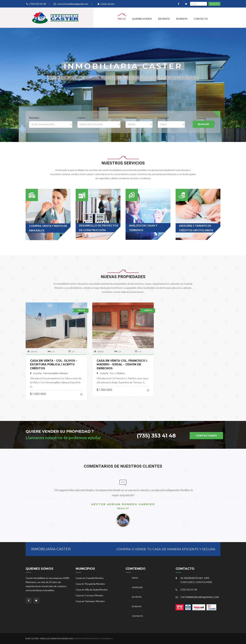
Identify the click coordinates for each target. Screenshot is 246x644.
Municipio (34, 118)
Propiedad (163, 118)
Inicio (122, 19)
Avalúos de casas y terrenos (143, 228)
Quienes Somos (142, 19)
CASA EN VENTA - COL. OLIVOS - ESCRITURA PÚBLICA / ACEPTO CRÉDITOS (54, 363)
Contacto (201, 19)
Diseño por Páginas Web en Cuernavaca (93, 638)
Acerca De (137, 587)
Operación (131, 118)
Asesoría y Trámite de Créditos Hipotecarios (196, 228)
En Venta (164, 19)
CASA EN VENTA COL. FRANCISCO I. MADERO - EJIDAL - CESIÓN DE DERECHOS (122, 363)
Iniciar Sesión (106, 4)
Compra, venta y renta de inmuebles (48, 228)
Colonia (81, 118)
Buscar (203, 124)
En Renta (182, 19)
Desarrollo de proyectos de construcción (99, 228)
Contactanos (206, 436)
